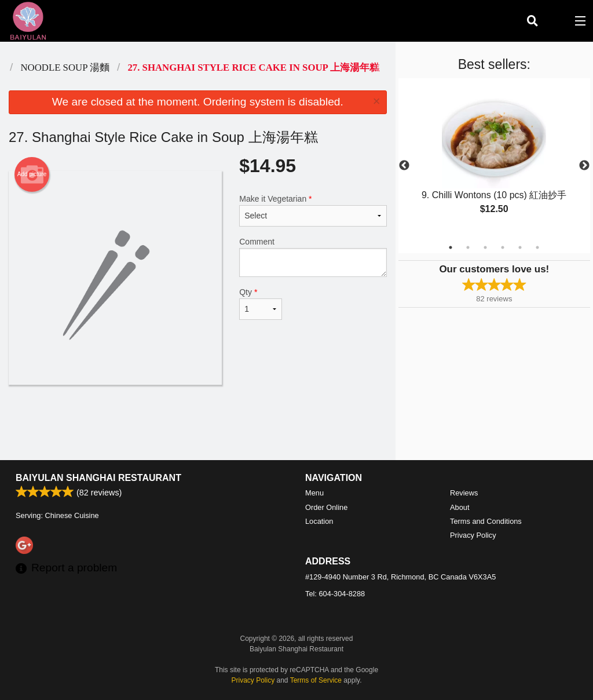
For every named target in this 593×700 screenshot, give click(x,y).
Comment (313, 257)
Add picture (32, 174)
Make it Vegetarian (313, 210)
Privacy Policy (473, 535)
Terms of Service (316, 680)
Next (584, 166)
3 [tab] (485, 247)
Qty (261, 304)
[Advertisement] (198, 422)
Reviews (464, 493)
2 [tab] (468, 247)
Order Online (326, 507)
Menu (314, 493)
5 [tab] (520, 247)
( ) (556, 21)
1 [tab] (451, 247)
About (460, 507)
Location (319, 521)
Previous (404, 166)
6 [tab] (537, 247)
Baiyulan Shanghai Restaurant (98, 478)
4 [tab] (503, 247)
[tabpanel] (494, 159)
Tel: (335, 594)
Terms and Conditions (486, 521)
